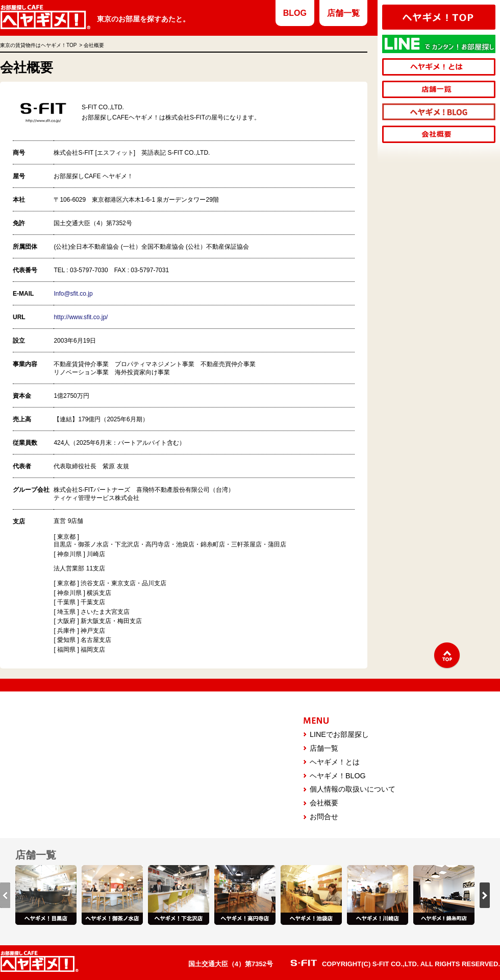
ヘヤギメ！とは (335, 762)
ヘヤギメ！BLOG (338, 776)
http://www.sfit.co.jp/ (81, 317)
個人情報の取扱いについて (353, 789)
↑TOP (447, 656)
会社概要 (324, 803)
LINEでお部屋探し (339, 734)
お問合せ (324, 817)
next (485, 895)
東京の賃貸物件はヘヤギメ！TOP (38, 45)
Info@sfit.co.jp (73, 294)
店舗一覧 (343, 13)
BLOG (295, 13)
